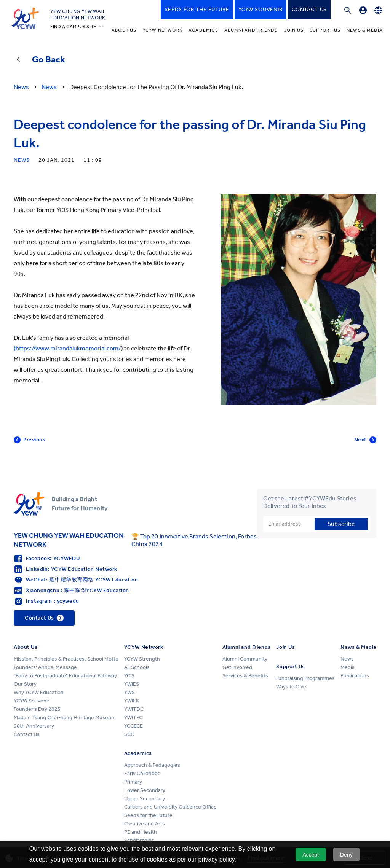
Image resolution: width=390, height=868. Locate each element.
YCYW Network (163, 30)
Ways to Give (291, 687)
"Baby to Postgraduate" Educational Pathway (65, 676)
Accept (311, 855)
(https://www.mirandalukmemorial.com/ (67, 348)
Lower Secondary (145, 790)
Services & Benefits (245, 676)
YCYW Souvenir (32, 701)
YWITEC (133, 717)
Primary (133, 782)
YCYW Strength (142, 659)
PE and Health (141, 832)
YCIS (129, 676)
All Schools (137, 667)
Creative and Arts (145, 824)
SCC (129, 734)
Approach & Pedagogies (152, 765)
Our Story (25, 684)
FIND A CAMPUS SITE (74, 27)
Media (348, 667)
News (347, 659)
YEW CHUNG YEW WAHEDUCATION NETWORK (78, 14)
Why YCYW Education (39, 692)
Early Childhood (142, 773)
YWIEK (132, 701)
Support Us (325, 30)
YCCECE (133, 726)
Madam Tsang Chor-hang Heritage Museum (65, 717)
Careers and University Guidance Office (170, 807)
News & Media (365, 30)
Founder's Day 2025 (37, 709)
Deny (346, 855)
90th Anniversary (34, 726)
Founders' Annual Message (45, 667)
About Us (124, 30)
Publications (355, 676)
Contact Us (27, 734)
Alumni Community (245, 659)
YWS (129, 692)
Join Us (294, 30)
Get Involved (237, 667)
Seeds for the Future (148, 815)
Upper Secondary (145, 799)
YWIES (132, 684)
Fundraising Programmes (305, 678)
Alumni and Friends (251, 30)
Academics (203, 30)
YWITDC (134, 709)
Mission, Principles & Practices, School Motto (66, 659)
